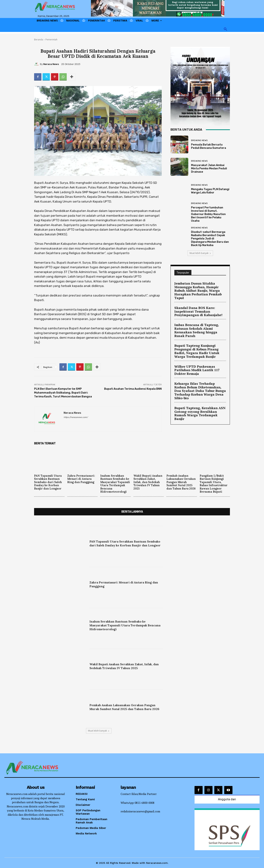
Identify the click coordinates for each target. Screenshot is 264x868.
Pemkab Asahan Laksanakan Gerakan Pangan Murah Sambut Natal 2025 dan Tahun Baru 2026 (181, 484)
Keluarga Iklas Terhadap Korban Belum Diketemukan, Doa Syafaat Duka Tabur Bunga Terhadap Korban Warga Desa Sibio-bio (198, 371)
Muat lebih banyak (200, 253)
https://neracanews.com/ (76, 417)
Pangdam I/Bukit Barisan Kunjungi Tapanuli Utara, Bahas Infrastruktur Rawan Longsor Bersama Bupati (214, 484)
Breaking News (199, 140)
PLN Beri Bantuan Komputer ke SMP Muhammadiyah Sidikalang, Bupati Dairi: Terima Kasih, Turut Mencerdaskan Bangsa (63, 393)
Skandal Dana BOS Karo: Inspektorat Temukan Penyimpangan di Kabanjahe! (195, 305)
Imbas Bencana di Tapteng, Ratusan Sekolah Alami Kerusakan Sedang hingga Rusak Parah (200, 321)
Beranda (39, 40)
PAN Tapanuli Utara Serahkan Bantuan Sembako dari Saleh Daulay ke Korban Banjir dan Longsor (49, 482)
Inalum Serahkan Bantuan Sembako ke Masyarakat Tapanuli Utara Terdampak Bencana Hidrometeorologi (115, 484)
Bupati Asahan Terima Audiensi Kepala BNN (133, 389)
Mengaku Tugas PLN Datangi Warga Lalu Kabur (210, 191)
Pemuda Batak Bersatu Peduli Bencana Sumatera (209, 146)
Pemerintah (51, 40)
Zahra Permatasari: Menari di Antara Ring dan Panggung (82, 479)
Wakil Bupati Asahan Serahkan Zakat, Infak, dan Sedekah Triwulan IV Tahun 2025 (148, 482)
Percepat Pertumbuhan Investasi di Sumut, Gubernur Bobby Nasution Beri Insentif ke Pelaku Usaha (208, 214)
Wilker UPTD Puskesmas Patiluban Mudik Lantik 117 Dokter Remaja (199, 355)
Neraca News (51, 64)
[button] (225, 29)
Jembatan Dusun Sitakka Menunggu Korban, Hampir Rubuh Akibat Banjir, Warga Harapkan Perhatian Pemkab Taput (200, 288)
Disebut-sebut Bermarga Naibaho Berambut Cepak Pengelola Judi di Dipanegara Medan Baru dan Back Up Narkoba (210, 239)
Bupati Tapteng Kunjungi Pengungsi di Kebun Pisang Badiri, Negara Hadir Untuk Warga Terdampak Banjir (199, 339)
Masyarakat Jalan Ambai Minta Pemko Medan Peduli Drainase (209, 168)
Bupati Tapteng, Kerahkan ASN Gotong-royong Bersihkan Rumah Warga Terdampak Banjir (198, 388)
